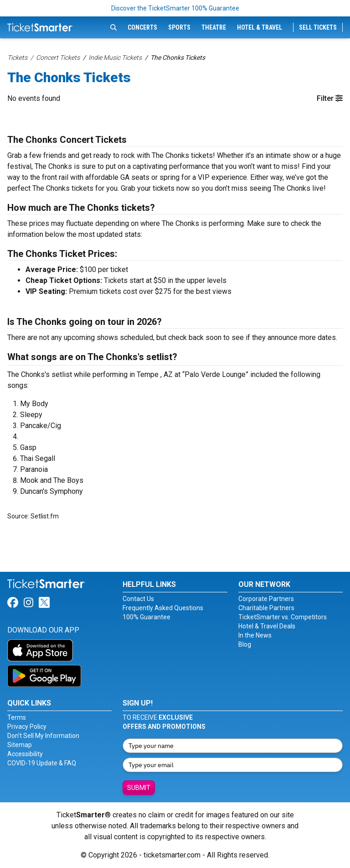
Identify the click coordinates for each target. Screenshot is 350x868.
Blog (245, 644)
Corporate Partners (266, 599)
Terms (17, 717)
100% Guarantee (147, 617)
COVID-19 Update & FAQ (42, 763)
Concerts (142, 27)
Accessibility (25, 754)
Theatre (214, 27)
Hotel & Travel (260, 27)
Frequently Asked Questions (163, 608)
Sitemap (20, 745)
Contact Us (138, 599)
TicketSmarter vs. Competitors (283, 617)
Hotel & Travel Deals (267, 626)
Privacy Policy (27, 727)
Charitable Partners (266, 608)
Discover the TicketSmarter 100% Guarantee (175, 8)
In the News (255, 635)
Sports (179, 27)
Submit (139, 788)
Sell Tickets (318, 27)
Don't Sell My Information (43, 736)
